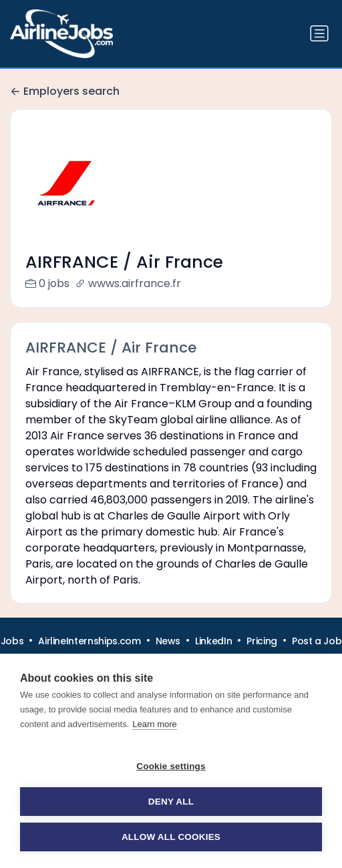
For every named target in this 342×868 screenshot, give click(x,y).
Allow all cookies (171, 837)
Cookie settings (171, 766)
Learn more (154, 724)
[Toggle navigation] (319, 33)
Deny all (171, 802)
